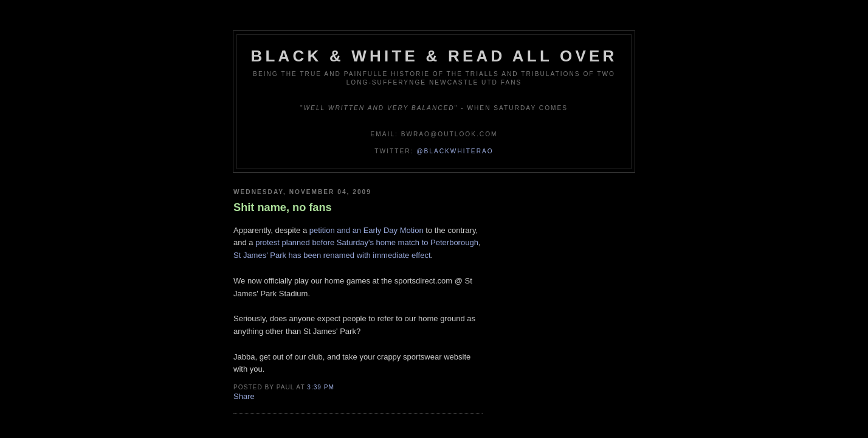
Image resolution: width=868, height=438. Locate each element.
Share (244, 396)
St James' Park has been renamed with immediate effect (332, 255)
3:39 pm (321, 387)
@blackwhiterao (455, 151)
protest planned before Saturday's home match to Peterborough (367, 242)
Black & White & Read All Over (434, 56)
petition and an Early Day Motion (367, 230)
